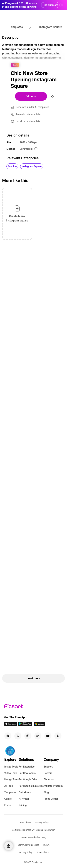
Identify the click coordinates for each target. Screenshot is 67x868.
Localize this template (28, 121)
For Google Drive (28, 779)
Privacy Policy (42, 822)
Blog (46, 792)
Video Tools (11, 773)
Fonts (7, 805)
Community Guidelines (28, 845)
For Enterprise (27, 767)
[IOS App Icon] (11, 725)
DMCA (46, 845)
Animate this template (28, 114)
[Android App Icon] (25, 725)
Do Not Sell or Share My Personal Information (33, 830)
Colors (8, 799)
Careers (48, 773)
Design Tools (12, 779)
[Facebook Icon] (8, 736)
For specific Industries (31, 786)
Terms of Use (25, 822)
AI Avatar (24, 799)
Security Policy (25, 852)
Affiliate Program (53, 786)
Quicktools (25, 792)
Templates (10, 792)
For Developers (27, 773)
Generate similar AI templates (32, 107)
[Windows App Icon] (39, 725)
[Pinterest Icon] (58, 736)
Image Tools (11, 767)
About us (49, 779)
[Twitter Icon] (18, 736)
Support (48, 767)
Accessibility (43, 852)
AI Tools (9, 786)
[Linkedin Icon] (38, 736)
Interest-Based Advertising (33, 837)
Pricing (23, 805)
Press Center (51, 799)
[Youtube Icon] (48, 736)
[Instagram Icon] (28, 736)
